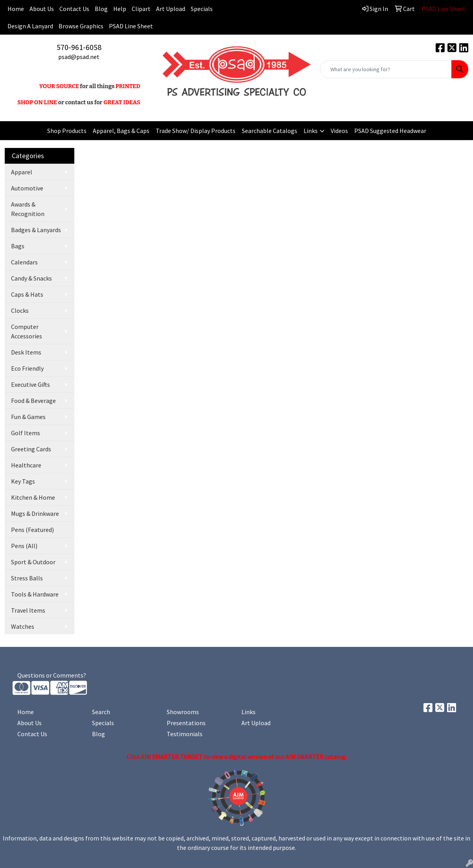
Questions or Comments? (52, 675)
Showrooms (183, 712)
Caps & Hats (27, 294)
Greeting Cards (31, 449)
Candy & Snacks (31, 278)
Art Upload (171, 9)
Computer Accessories (27, 331)
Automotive (27, 188)
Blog (101, 9)
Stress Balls (27, 578)
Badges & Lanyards (36, 230)
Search (101, 712)
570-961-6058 (79, 47)
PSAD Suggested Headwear (390, 131)
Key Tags (23, 481)
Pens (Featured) (32, 530)
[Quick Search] (386, 69)
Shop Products (67, 131)
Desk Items (26, 352)
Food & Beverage (33, 401)
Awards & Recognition (28, 209)
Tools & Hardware (35, 594)
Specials (202, 9)
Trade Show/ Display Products (196, 131)
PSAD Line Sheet (131, 26)
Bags (18, 246)
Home (26, 712)
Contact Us (74, 9)
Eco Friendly (27, 368)
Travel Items (28, 610)
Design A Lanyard (30, 26)
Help (120, 9)
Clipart (141, 9)
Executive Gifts (30, 384)
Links (311, 131)
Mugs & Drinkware (35, 513)
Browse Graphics (81, 26)
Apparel (22, 172)
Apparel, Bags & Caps (121, 131)
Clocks (20, 310)
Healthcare (26, 465)
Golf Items (26, 433)
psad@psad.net (79, 57)
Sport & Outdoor (33, 562)
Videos (339, 131)
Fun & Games (28, 417)
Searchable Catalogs (270, 131)
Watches (23, 626)
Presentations (186, 723)
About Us (42, 9)
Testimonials (185, 734)
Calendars (24, 262)
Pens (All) (24, 546)
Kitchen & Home (33, 497)
